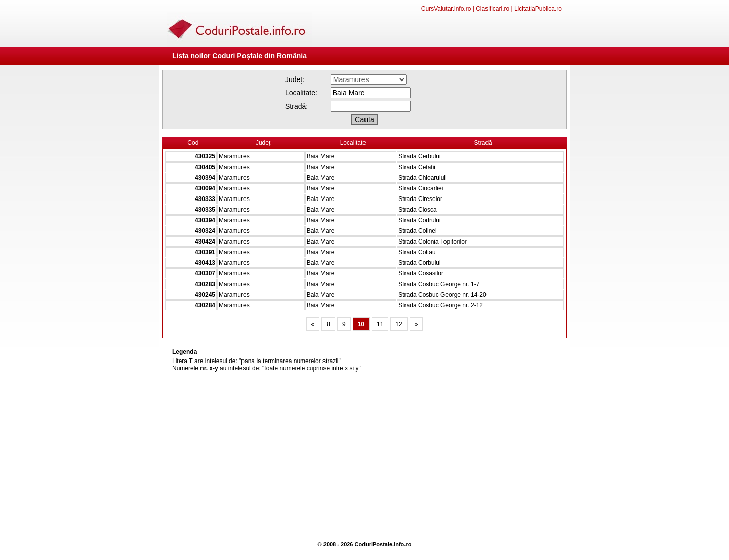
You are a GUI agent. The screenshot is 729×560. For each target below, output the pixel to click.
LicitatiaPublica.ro (538, 9)
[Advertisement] (364, 455)
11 (380, 324)
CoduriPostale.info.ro (383, 544)
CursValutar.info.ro (446, 9)
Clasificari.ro (493, 9)
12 (399, 324)
